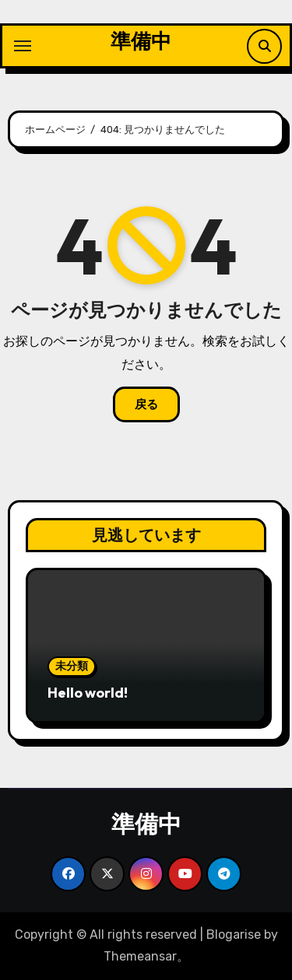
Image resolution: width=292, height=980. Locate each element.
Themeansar (140, 956)
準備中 (141, 41)
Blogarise (234, 934)
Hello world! (88, 693)
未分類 (72, 666)
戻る (146, 404)
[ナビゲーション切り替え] (23, 46)
